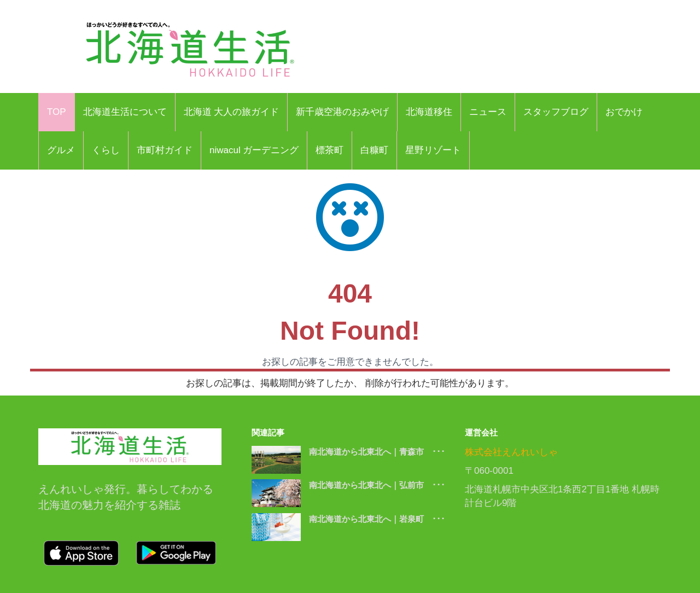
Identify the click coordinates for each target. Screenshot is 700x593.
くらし (106, 150)
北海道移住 (429, 112)
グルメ (61, 150)
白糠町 (374, 150)
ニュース (488, 112)
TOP (57, 112)
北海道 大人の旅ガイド (232, 112)
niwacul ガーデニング (254, 150)
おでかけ (624, 112)
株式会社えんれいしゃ (511, 452)
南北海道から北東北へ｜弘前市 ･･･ (377, 485)
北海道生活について (125, 112)
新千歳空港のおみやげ (342, 112)
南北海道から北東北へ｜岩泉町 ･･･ (377, 519)
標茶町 (329, 150)
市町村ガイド (165, 150)
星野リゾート (433, 150)
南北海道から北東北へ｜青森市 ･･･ (377, 452)
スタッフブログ (556, 112)
